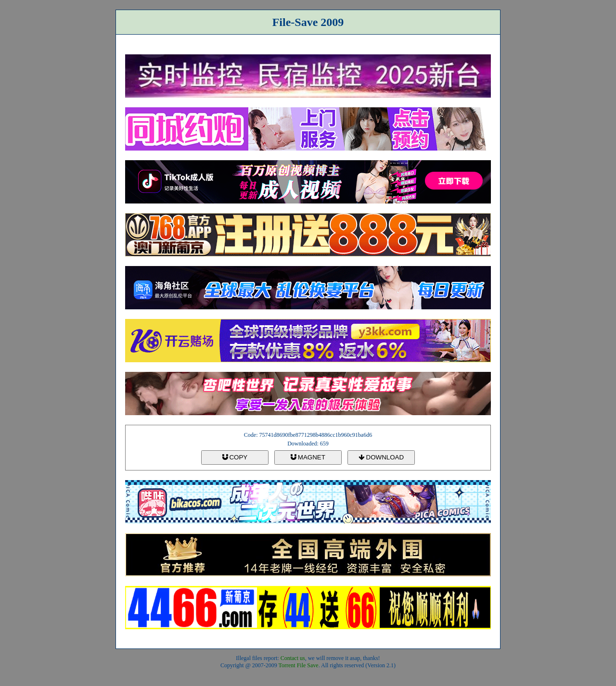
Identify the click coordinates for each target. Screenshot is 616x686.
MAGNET (308, 457)
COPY (235, 457)
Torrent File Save (299, 665)
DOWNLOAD (381, 457)
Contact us (293, 658)
